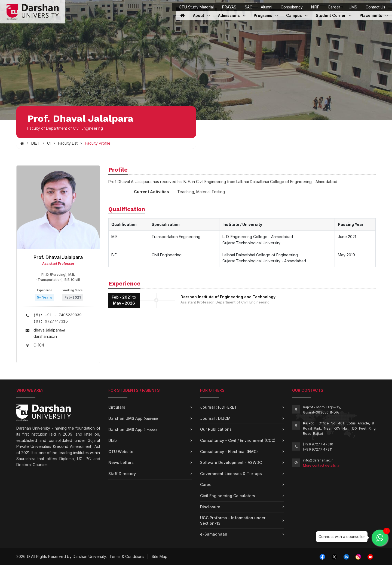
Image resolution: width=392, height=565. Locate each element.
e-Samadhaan (214, 534)
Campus (297, 15)
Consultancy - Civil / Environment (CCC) (238, 440)
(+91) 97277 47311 (318, 449)
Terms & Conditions (127, 556)
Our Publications (216, 429)
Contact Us (375, 7)
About (201, 15)
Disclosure (210, 507)
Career (334, 7)
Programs (266, 15)
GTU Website (121, 452)
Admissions (229, 15)
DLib (113, 440)
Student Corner (331, 15)
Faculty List (68, 143)
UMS (353, 7)
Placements (371, 15)
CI (49, 143)
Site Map (160, 556)
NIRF (315, 7)
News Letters (121, 462)
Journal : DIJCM (215, 418)
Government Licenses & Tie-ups (231, 474)
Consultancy (292, 7)
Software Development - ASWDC (231, 462)
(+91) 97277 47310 (318, 444)
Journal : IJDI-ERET (218, 407)
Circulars (117, 407)
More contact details (321, 465)
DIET (36, 143)
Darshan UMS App (133, 418)
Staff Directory (122, 474)
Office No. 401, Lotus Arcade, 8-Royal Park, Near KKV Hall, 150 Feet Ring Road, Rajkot (339, 428)
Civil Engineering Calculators (228, 496)
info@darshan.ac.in (318, 460)
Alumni (267, 7)
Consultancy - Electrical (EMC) (229, 452)
